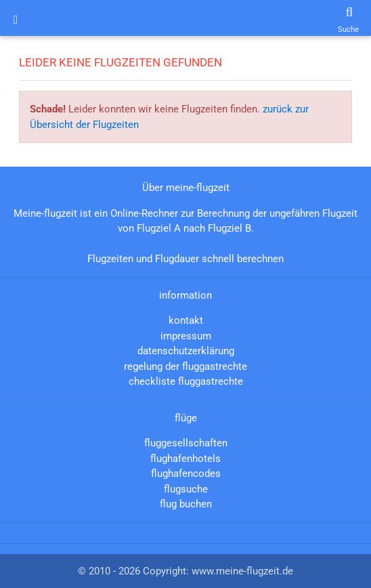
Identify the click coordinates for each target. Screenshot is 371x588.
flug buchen (186, 504)
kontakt (186, 320)
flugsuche (186, 489)
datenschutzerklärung (186, 351)
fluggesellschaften (186, 443)
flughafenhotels (185, 459)
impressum (186, 336)
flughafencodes (186, 474)
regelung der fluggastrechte (185, 366)
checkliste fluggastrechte (186, 381)
